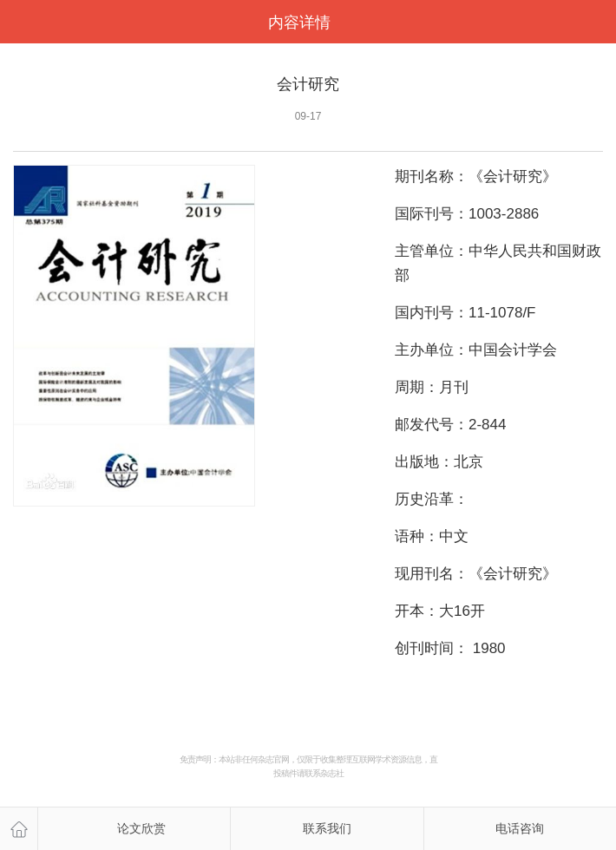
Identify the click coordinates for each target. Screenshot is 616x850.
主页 (19, 829)
